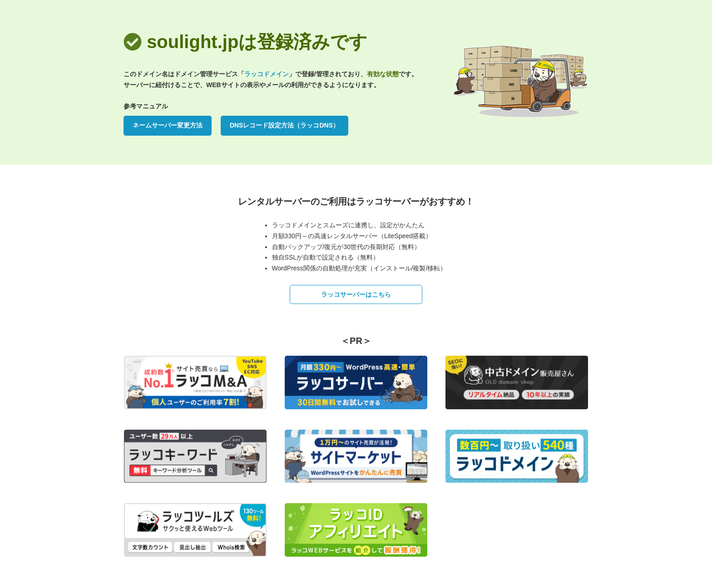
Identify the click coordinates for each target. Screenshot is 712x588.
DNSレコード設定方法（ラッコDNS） (284, 125)
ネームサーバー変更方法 (168, 125)
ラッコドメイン (267, 74)
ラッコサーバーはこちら (356, 294)
